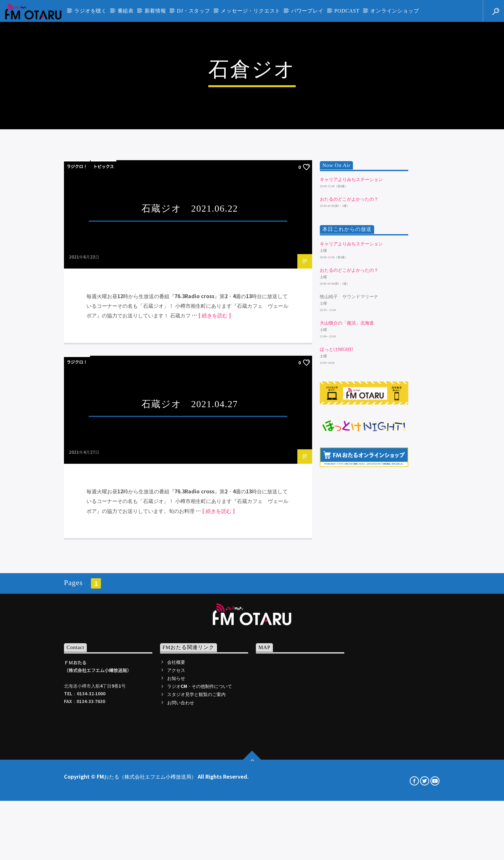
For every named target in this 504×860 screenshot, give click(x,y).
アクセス (176, 845)
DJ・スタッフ (193, 11)
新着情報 (155, 11)
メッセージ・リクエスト (251, 11)
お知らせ (176, 853)
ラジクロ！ (77, 342)
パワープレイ (307, 11)
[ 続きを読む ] (215, 490)
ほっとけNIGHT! (337, 525)
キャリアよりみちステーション (351, 355)
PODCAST (347, 11)
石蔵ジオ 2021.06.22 (190, 384)
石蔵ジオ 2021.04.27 (190, 579)
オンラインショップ (395, 11)
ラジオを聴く (90, 11)
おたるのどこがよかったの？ (349, 375)
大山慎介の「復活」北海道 (347, 498)
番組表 (126, 11)
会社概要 (176, 837)
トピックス (104, 342)
